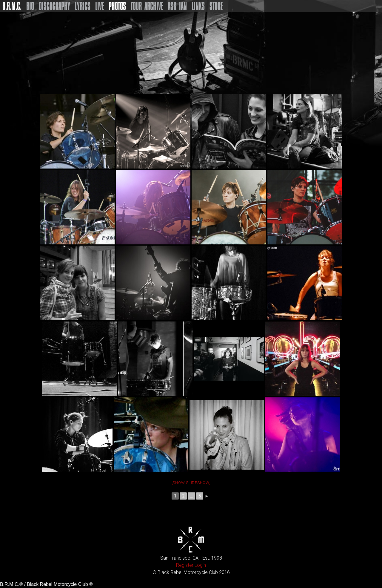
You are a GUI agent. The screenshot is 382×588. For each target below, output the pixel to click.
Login (200, 565)
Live (100, 6)
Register (185, 565)
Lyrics (83, 6)
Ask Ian (177, 6)
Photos (117, 6)
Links (198, 6)
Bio (30, 6)
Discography (54, 6)
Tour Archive (147, 6)
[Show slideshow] (191, 483)
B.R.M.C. (12, 6)
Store (216, 6)
